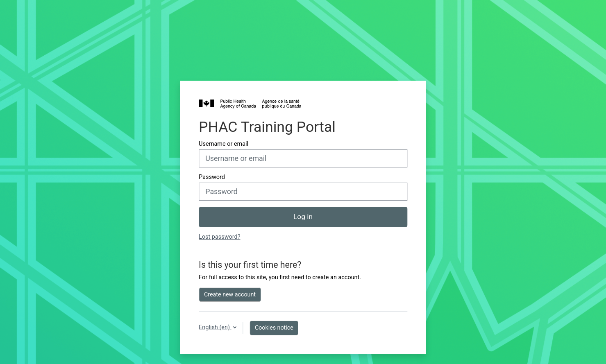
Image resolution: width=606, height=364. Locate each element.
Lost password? (219, 237)
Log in (303, 217)
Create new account (230, 294)
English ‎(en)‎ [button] (215, 327)
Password (212, 177)
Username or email (224, 144)
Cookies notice (274, 328)
